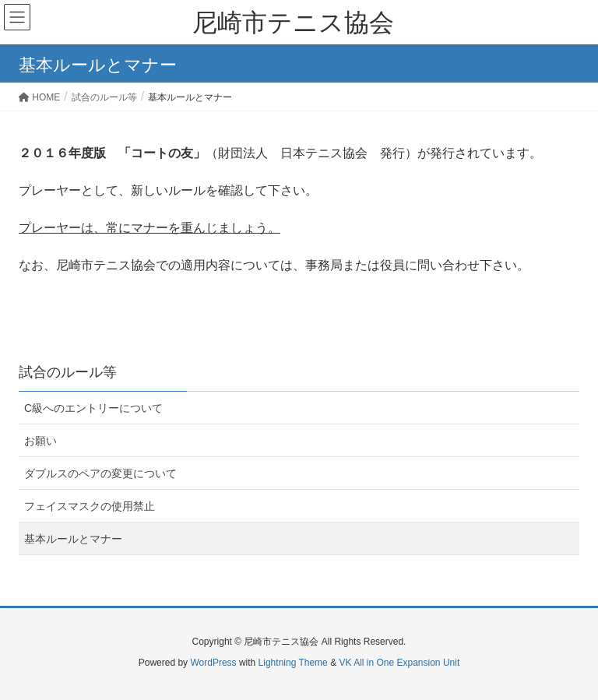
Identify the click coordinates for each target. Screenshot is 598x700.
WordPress (213, 663)
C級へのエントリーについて (93, 408)
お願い (40, 441)
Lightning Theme (293, 663)
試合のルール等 (68, 372)
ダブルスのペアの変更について (100, 473)
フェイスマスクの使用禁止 (90, 506)
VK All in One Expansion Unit (399, 663)
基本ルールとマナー (73, 539)
